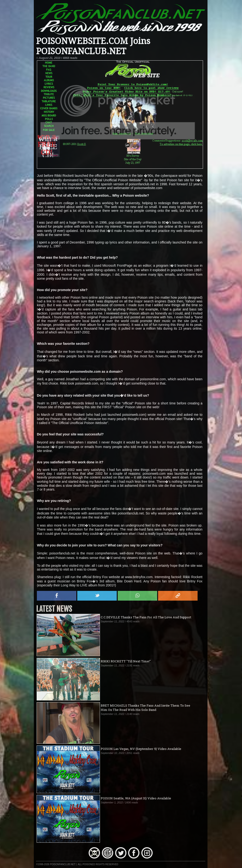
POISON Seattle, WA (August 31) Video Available (136, 798)
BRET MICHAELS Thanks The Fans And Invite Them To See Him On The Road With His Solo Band (145, 708)
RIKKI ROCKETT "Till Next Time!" (126, 661)
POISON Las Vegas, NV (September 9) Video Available (141, 749)
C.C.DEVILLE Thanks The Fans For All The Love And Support (146, 617)
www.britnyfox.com (139, 577)
